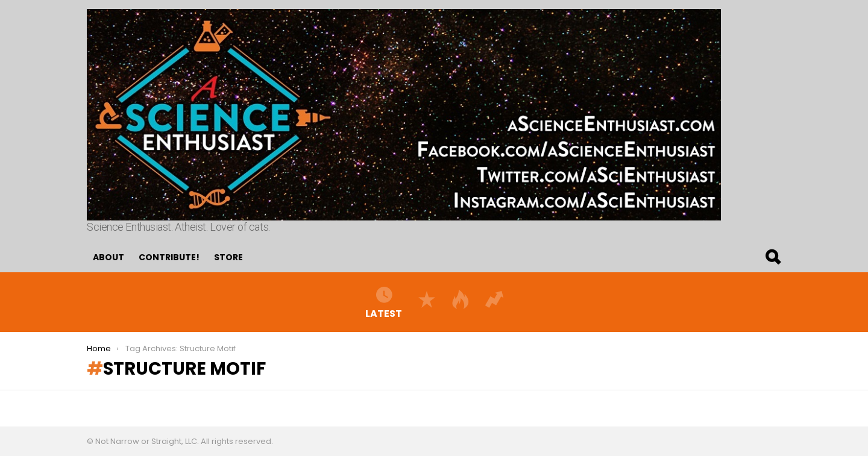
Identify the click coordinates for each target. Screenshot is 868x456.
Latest (384, 302)
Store (228, 257)
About (108, 257)
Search (772, 257)
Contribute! (169, 257)
